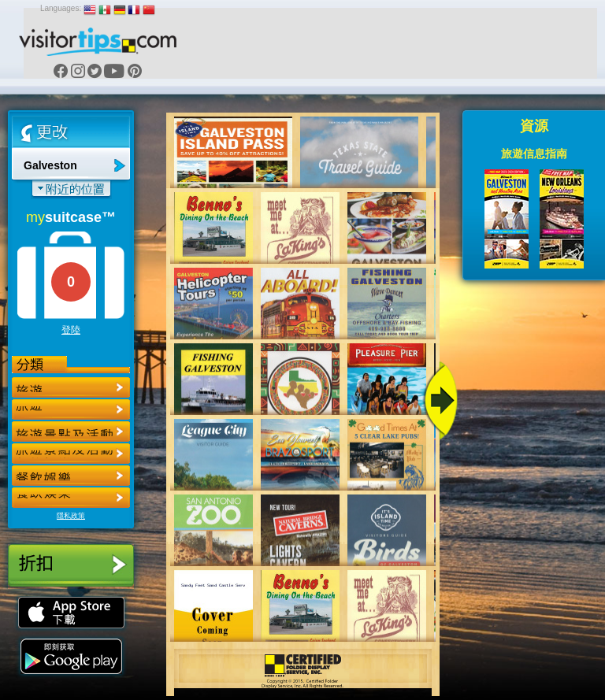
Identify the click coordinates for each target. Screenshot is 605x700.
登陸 (71, 330)
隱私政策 (71, 516)
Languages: (61, 8)
